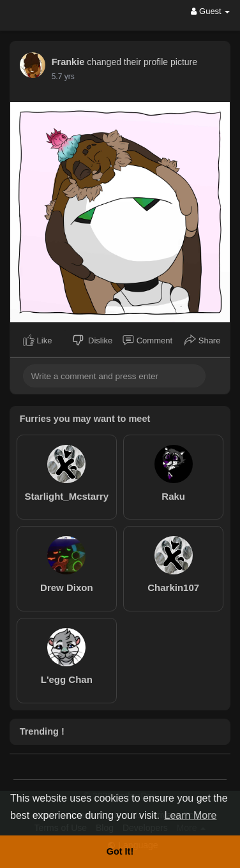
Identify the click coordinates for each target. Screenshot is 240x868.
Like (37, 340)
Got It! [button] (120, 851)
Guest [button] (210, 11)
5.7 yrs (63, 77)
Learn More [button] (191, 815)
